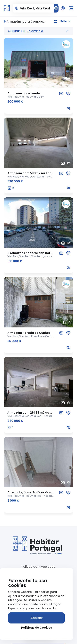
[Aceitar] (36, 618)
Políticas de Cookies (37, 628)
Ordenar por (17, 31)
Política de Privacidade (38, 567)
